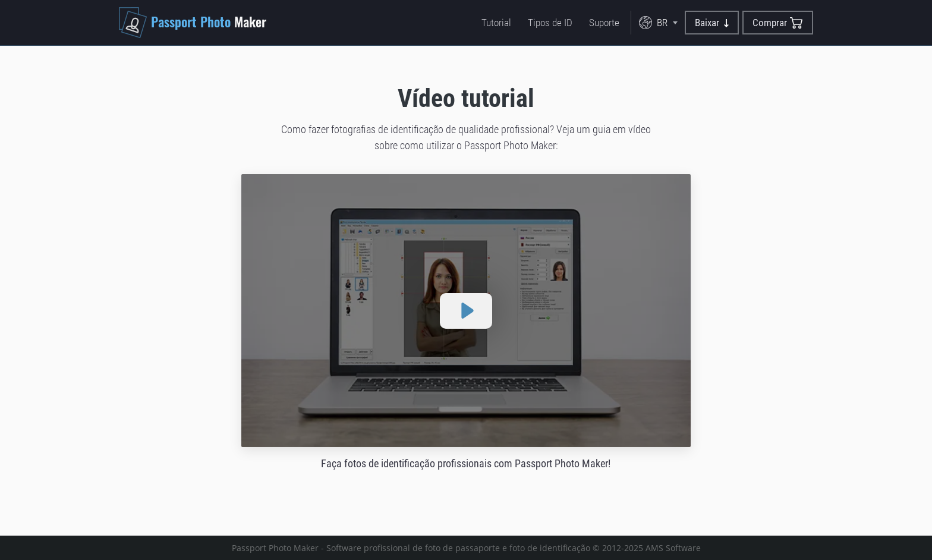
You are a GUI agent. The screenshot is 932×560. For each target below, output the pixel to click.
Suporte (604, 23)
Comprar (778, 23)
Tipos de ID (550, 23)
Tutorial (496, 23)
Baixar (712, 23)
